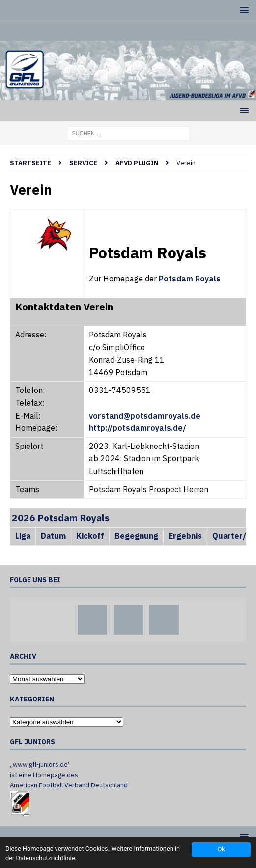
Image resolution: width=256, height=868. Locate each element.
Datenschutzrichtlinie (46, 858)
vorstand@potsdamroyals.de (145, 416)
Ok (221, 849)
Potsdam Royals (190, 279)
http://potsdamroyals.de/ (138, 428)
